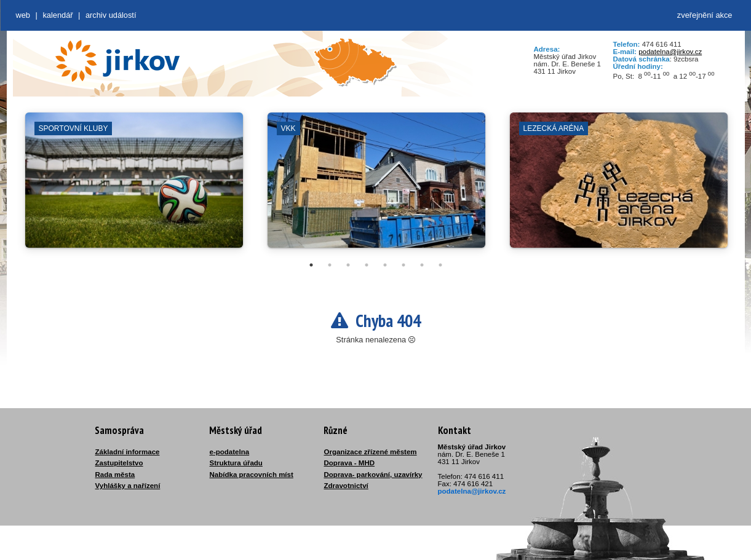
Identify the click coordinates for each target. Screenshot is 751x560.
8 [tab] (440, 265)
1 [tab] (311, 265)
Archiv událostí (111, 15)
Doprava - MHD (350, 463)
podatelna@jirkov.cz (670, 52)
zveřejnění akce (705, 15)
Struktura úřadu (236, 463)
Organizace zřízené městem (371, 452)
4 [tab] (367, 265)
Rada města (115, 475)
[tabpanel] (134, 186)
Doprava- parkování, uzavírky (373, 475)
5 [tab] (385, 265)
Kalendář (58, 15)
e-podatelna (230, 452)
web (23, 15)
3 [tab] (348, 265)
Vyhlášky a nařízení (128, 486)
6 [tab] (403, 265)
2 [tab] (330, 265)
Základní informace (128, 452)
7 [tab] (422, 265)
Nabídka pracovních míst (252, 475)
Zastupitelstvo (119, 463)
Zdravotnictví (346, 486)
